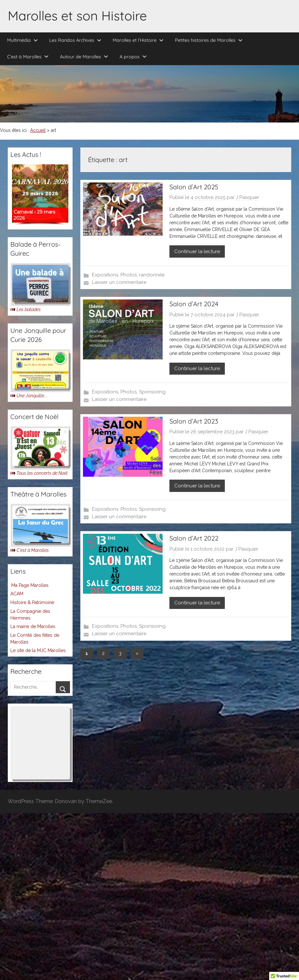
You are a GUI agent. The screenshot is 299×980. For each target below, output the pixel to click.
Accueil (38, 130)
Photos (129, 275)
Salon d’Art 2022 (194, 538)
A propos (133, 57)
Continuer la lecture (197, 251)
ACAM (17, 594)
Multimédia (23, 40)
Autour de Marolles (84, 57)
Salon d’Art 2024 (194, 304)
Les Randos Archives (75, 40)
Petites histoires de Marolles (209, 40)
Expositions (105, 275)
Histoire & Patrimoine (32, 602)
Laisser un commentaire (119, 282)
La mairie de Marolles (33, 626)
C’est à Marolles (28, 57)
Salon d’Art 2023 (194, 421)
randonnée (152, 275)
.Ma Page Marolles (29, 585)
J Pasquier (247, 197)
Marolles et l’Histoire (138, 40)
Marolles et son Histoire (77, 16)
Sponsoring (152, 392)
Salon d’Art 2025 (194, 187)
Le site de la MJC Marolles (38, 650)
